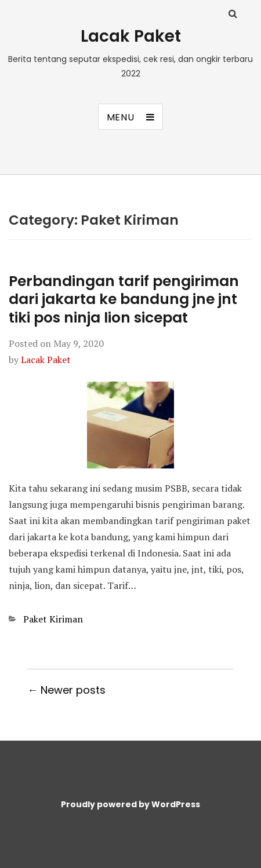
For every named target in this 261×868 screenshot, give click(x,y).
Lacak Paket (131, 36)
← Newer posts (66, 690)
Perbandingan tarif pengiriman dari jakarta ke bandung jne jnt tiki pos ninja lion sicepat (124, 299)
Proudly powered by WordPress (130, 804)
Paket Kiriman (53, 619)
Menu (121, 117)
